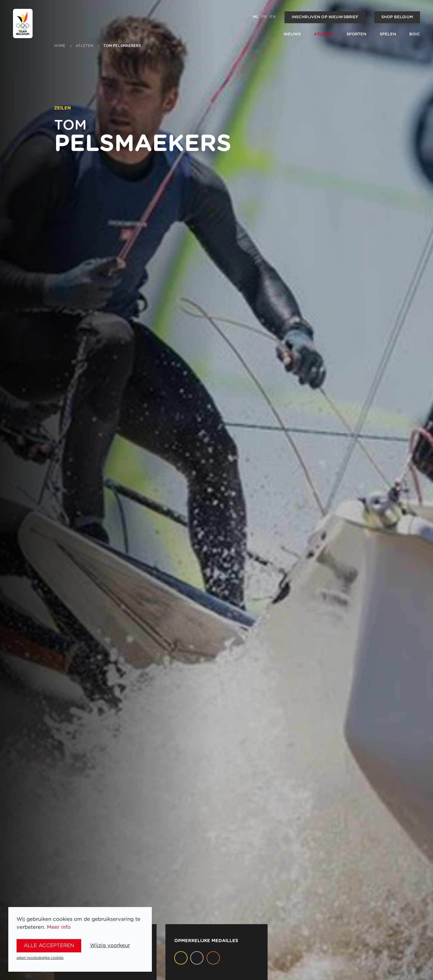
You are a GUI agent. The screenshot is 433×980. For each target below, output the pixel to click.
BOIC (415, 34)
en (273, 17)
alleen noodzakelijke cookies (40, 958)
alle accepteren (49, 946)
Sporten (357, 34)
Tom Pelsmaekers (122, 46)
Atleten (324, 34)
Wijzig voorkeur (110, 946)
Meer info (59, 927)
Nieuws (292, 34)
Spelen (388, 34)
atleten (85, 46)
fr (264, 17)
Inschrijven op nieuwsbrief (325, 17)
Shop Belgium (397, 17)
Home (60, 46)
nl (256, 17)
